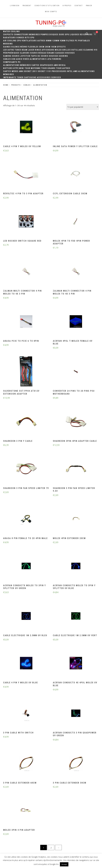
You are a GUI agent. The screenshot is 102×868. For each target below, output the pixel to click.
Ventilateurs (29, 41)
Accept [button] (64, 864)
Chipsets (8, 35)
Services (56, 77)
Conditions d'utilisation (47, 6)
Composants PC (12, 62)
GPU (67, 35)
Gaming (7, 56)
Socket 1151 (44, 71)
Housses (70, 53)
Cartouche (30, 77)
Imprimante (10, 77)
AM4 (21, 71)
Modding (8, 44)
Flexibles (33, 47)
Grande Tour (55, 68)
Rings (38, 50)
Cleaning (88, 50)
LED (5, 50)
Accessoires (44, 77)
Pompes (45, 35)
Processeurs (59, 71)
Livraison (15, 6)
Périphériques (11, 53)
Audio (19, 59)
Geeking (64, 56)
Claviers (25, 53)
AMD (56, 65)
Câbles (7, 59)
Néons (24, 47)
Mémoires (26, 65)
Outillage (77, 50)
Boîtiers (8, 68)
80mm (49, 41)
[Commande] (83, 107)
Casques (60, 53)
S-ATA (48, 59)
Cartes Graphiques (42, 65)
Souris (34, 53)
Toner (20, 77)
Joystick (25, 56)
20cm (48, 47)
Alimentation (37, 59)
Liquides (75, 35)
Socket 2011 (30, 71)
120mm (56, 41)
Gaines (7, 47)
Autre (11, 50)
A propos (67, 6)
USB (13, 59)
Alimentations (11, 65)
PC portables (82, 41)
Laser (31, 50)
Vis (96, 50)
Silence (16, 47)
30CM (42, 47)
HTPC (16, 68)
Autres (41, 41)
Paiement (27, 6)
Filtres (70, 41)
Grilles (67, 50)
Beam (25, 50)
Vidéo (26, 59)
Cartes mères (11, 71)
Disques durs (57, 35)
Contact (79, 6)
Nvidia (62, 65)
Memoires (35, 35)
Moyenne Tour (39, 68)
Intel (70, 71)
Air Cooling (10, 41)
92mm (63, 41)
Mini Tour (25, 68)
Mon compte (51, 12)
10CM (54, 47)
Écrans (51, 53)
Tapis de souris (40, 56)
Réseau (42, 53)
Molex (58, 50)
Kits (27, 38)
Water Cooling (11, 31)
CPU (32, 38)
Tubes (18, 50)
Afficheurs (48, 50)
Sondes (20, 38)
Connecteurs (21, 35)
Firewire (57, 59)
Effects (61, 47)
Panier (89, 6)
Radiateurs (9, 38)
